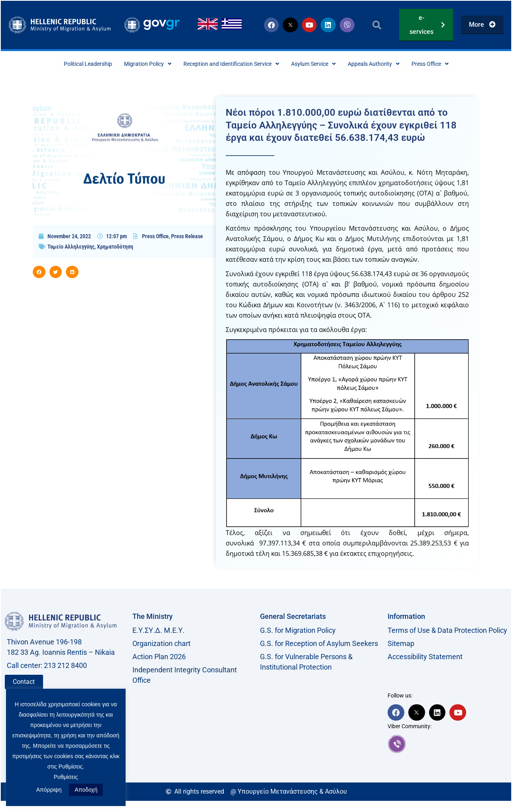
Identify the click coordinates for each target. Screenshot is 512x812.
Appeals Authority (390, 64)
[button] (377, 25)
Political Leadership (67, 64)
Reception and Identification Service (228, 64)
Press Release (187, 237)
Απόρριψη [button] (49, 790)
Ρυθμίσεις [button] (66, 777)
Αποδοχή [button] (86, 790)
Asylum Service (322, 64)
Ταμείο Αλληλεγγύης (71, 247)
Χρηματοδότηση (115, 247)
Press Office (452, 64)
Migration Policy (134, 64)
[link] (447, 745)
